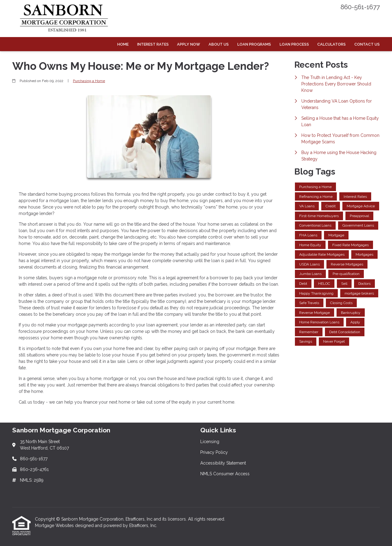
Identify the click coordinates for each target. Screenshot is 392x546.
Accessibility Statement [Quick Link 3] (223, 463)
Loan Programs (254, 44)
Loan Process (294, 44)
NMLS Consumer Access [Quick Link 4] (225, 474)
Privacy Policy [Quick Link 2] (214, 452)
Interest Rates (153, 44)
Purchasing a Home (89, 81)
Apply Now (188, 44)
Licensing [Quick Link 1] (210, 442)
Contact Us (367, 44)
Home (123, 44)
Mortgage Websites (55, 525)
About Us (219, 44)
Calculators (332, 44)
